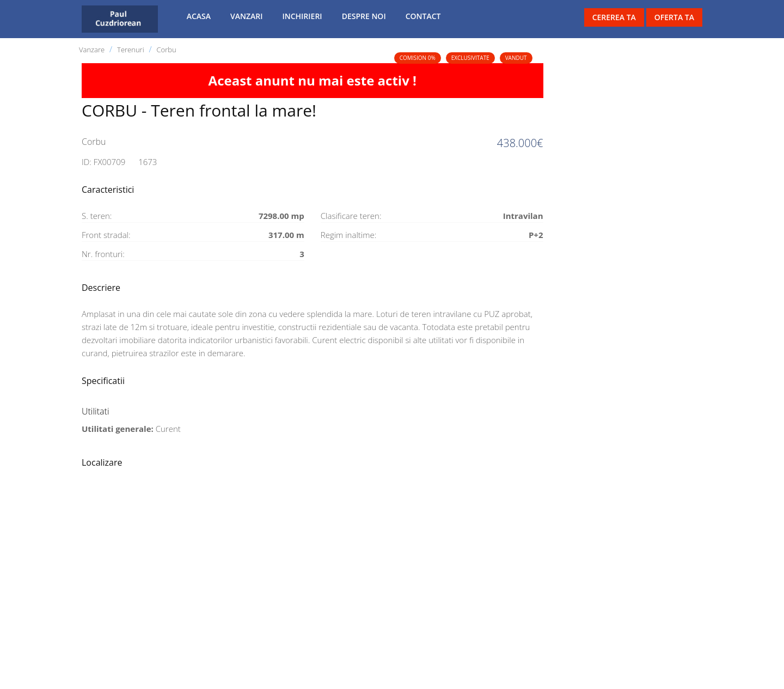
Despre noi (364, 16)
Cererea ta (614, 17)
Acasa (199, 16)
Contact (423, 16)
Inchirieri (302, 16)
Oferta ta (674, 17)
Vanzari (246, 16)
